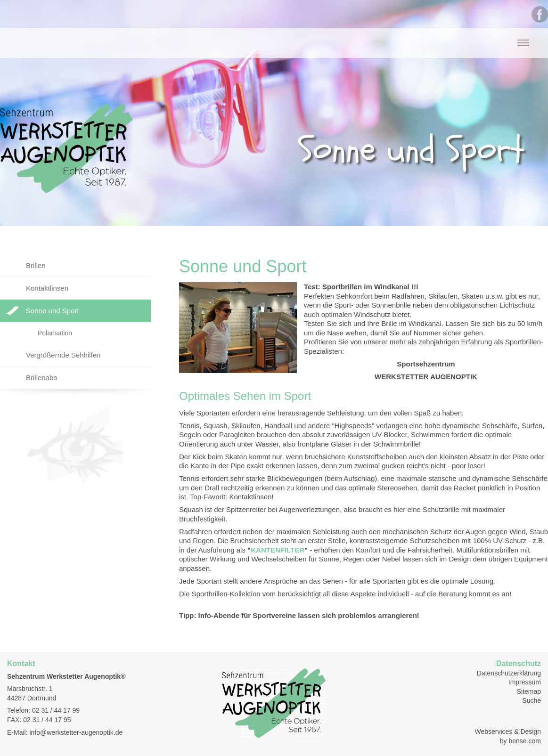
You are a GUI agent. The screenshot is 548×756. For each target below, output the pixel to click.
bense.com (525, 741)
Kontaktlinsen (47, 288)
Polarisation (55, 333)
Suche (532, 700)
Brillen (36, 265)
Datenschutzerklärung (509, 673)
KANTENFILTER (278, 550)
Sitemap (529, 691)
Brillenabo (42, 378)
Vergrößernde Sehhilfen (63, 355)
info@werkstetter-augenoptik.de (76, 732)
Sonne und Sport (53, 311)
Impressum (525, 682)
